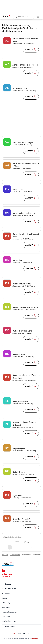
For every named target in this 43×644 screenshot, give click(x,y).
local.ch (5, 555)
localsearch (35, 638)
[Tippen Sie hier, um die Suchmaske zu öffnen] (24, 17)
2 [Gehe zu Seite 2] (17, 547)
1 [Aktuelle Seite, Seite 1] (10, 547)
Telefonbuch (15, 555)
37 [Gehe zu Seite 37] (32, 547)
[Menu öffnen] (38, 17)
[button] (21, 45)
